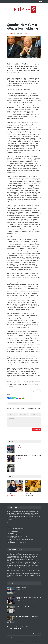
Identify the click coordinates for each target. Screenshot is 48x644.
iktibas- (26, 33)
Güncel (11, 33)
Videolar (19, 496)
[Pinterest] (20, 398)
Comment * (24, 422)
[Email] (23, 398)
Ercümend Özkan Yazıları (14, 629)
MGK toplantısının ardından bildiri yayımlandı (26, 465)
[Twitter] (11, 398)
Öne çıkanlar (11, 627)
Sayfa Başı (36, 633)
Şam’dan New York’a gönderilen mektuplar (23, 27)
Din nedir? (9, 494)
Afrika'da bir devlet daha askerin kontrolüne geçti (27, 616)
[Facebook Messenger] (17, 398)
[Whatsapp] (14, 398)
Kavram (18, 627)
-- (16, 467)
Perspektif (25, 627)
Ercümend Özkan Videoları (12, 496)
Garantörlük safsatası (21, 446)
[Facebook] (9, 398)
